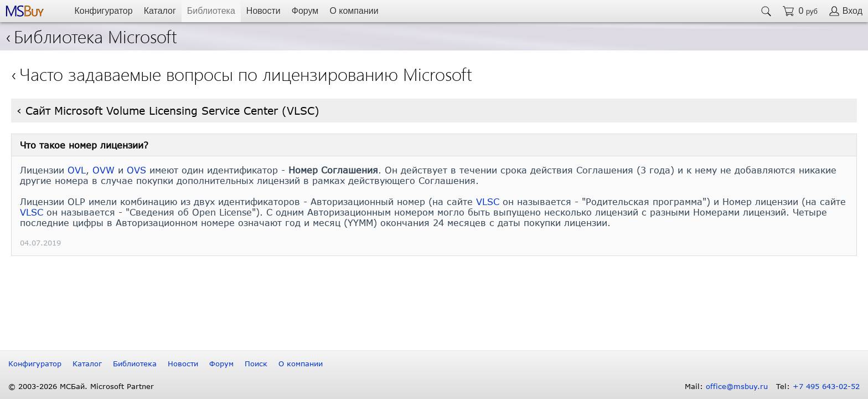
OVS (136, 170)
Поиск (256, 364)
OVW (104, 170)
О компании (354, 11)
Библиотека (211, 11)
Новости (263, 11)
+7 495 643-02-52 (826, 386)
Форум (305, 11)
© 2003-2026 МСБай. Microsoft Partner (81, 386)
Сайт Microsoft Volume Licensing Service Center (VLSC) (172, 111)
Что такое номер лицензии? (84, 145)
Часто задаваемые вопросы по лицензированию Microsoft (246, 73)
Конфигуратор (103, 11)
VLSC (488, 201)
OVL (77, 170)
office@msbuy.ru (737, 386)
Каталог (160, 11)
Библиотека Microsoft (91, 36)
